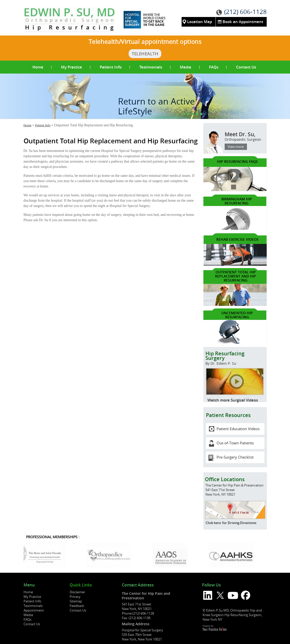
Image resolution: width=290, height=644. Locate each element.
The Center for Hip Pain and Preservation (146, 596)
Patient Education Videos (238, 429)
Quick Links (81, 585)
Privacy (75, 597)
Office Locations (225, 479)
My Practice (72, 67)
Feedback (77, 606)
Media (186, 67)
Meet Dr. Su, (234, 139)
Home (38, 67)
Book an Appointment (243, 22)
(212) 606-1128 (245, 12)
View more (236, 147)
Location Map (200, 22)
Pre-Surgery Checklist (235, 457)
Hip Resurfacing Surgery (235, 360)
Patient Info (111, 67)
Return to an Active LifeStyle (156, 106)
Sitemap (76, 601)
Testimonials (151, 67)
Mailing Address (136, 624)
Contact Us (246, 67)
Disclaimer (77, 592)
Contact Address (138, 585)
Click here (213, 523)
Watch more (219, 400)
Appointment (34, 610)
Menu (29, 585)
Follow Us (211, 585)
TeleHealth (145, 54)
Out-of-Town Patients (235, 443)
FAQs (214, 67)
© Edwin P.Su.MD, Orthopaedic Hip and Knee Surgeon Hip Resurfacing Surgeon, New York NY (232, 615)
